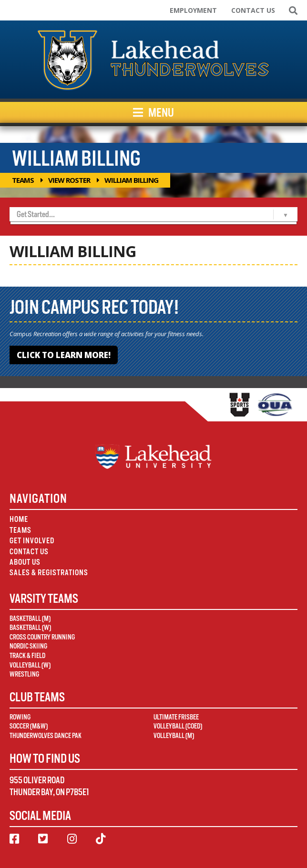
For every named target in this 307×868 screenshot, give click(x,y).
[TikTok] (101, 839)
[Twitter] (43, 839)
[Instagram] (72, 839)
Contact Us (253, 10)
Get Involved (32, 541)
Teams (23, 180)
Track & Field (27, 656)
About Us (25, 562)
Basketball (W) (30, 628)
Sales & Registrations (49, 573)
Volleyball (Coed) (178, 726)
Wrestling (24, 674)
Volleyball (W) (30, 665)
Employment (193, 10)
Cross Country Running (42, 637)
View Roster (69, 180)
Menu (153, 112)
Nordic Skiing (28, 646)
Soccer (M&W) (29, 726)
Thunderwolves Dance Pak (46, 736)
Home (19, 519)
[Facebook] (14, 839)
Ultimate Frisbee (176, 717)
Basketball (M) (30, 619)
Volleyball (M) (174, 736)
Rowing (20, 717)
